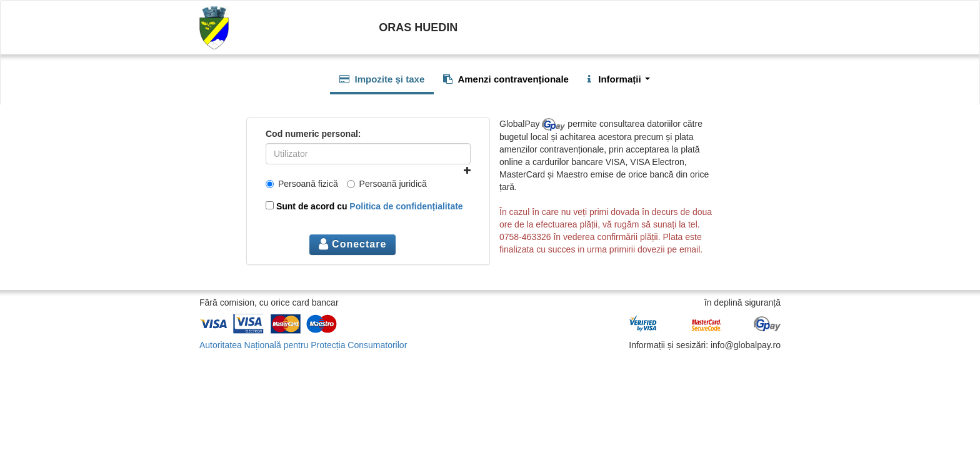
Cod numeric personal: (313, 134)
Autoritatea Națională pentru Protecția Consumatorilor (303, 345)
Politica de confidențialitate (406, 206)
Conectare (353, 244)
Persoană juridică (387, 184)
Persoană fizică (302, 184)
